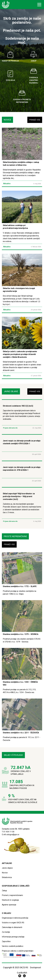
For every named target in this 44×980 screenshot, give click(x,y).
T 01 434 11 (7, 832)
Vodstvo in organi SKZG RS (13, 923)
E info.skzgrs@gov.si (11, 835)
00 (13, 832)
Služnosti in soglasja (10, 900)
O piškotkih (22, 973)
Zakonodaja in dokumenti (12, 927)
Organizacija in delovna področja (15, 918)
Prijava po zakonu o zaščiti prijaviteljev (18, 951)
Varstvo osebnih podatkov (13, 946)
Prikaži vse (35, 120)
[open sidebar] (39, 4)
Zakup (4, 891)
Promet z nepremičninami (12, 895)
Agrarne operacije (9, 905)
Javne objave (7, 868)
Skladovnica (7, 877)
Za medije (6, 932)
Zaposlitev (6, 941)
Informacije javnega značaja (13, 937)
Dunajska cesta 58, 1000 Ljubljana (16, 829)
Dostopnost (35, 967)
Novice (5, 873)
